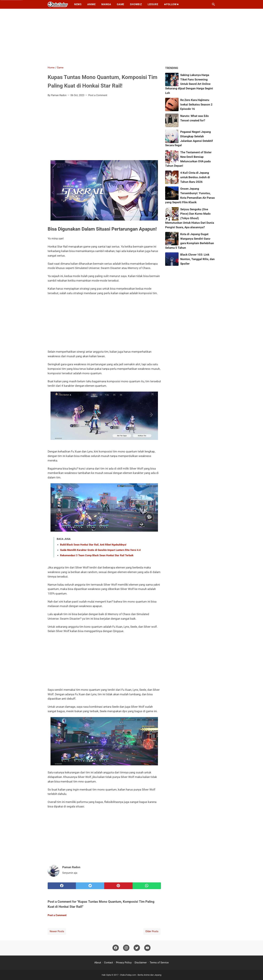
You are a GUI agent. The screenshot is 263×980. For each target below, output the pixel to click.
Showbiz (136, 4)
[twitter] (90, 886)
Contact (109, 963)
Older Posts (152, 931)
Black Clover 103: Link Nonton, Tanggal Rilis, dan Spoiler (197, 259)
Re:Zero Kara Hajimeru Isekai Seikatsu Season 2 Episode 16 (196, 104)
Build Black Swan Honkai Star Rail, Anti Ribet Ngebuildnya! (93, 545)
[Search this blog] (213, 4)
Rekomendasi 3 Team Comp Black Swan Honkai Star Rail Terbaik (97, 555)
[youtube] (147, 948)
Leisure (153, 4)
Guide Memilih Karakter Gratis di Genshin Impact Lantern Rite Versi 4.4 (100, 550)
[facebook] (62, 886)
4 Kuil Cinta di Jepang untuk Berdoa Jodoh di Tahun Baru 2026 (195, 177)
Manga (106, 4)
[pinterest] (118, 886)
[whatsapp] (147, 886)
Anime (91, 4)
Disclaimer (141, 963)
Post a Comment (98, 95)
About (98, 963)
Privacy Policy (124, 963)
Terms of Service (159, 963)
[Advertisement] (132, 37)
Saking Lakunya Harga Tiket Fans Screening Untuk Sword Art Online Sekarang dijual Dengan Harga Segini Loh (189, 84)
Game (121, 4)
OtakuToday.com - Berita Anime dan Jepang (141, 975)
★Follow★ (171, 4)
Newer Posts (57, 931)
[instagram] (126, 948)
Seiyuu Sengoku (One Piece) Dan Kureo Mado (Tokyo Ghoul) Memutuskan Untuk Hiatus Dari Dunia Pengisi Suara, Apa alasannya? (190, 218)
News (78, 4)
